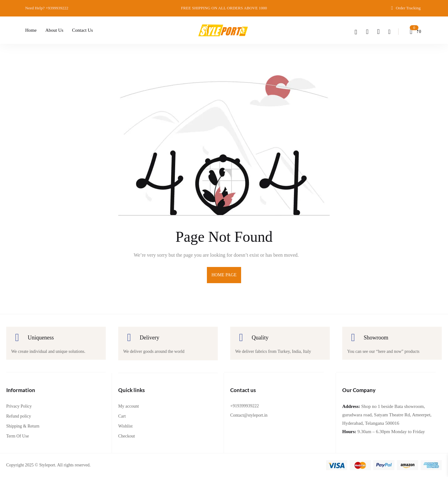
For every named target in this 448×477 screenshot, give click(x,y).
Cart (122, 416)
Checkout (127, 436)
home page (224, 275)
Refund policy (19, 416)
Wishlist (125, 426)
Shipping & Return (23, 426)
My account (128, 406)
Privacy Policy (19, 406)
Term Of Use (18, 436)
